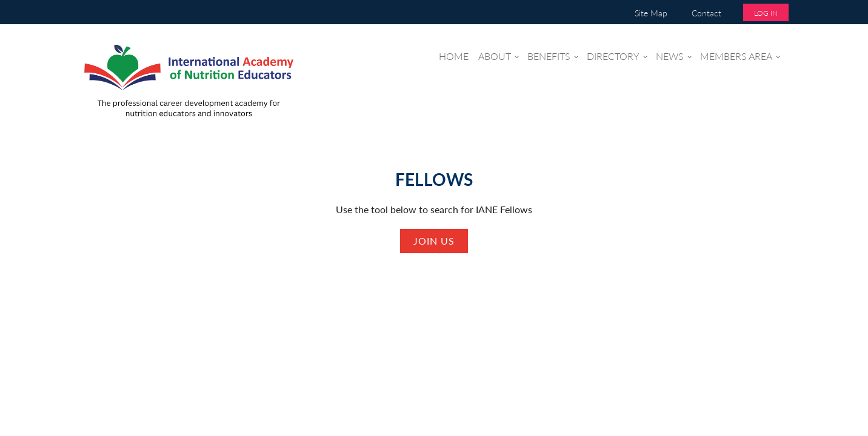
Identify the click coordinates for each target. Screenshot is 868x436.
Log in (766, 13)
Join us (434, 241)
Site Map (651, 13)
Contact (706, 13)
